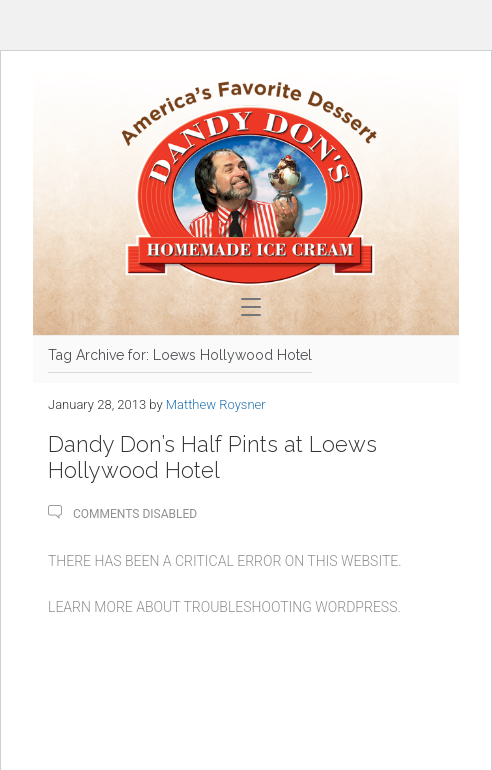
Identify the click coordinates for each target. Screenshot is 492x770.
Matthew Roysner (216, 404)
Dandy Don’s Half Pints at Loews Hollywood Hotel (212, 457)
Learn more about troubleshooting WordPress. (224, 607)
